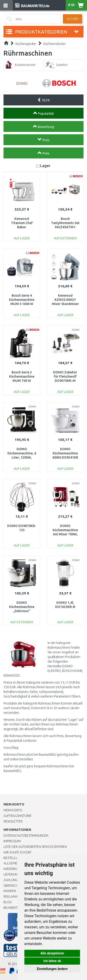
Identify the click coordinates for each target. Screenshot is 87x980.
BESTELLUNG (13, 858)
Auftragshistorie (18, 816)
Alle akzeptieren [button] (52, 953)
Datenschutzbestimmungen (26, 836)
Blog (8, 902)
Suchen (72, 19)
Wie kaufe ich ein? (17, 852)
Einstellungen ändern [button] (52, 969)
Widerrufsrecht (17, 869)
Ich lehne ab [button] (52, 961)
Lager (45, 166)
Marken (10, 891)
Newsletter (13, 821)
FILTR (43, 100)
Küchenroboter (55, 44)
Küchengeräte (26, 44)
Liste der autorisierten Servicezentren (35, 847)
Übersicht (11, 886)
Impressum (12, 841)
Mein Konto (13, 810)
